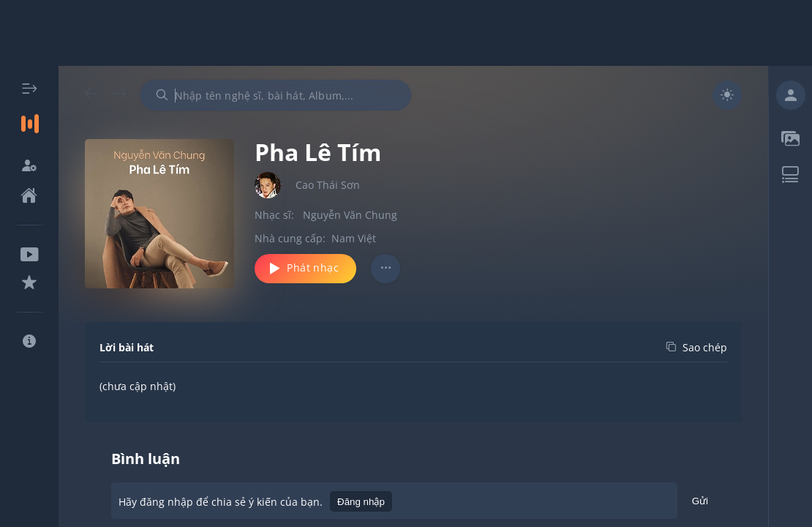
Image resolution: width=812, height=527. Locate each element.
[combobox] (276, 95)
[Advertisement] (406, 33)
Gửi (700, 503)
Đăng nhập (361, 502)
